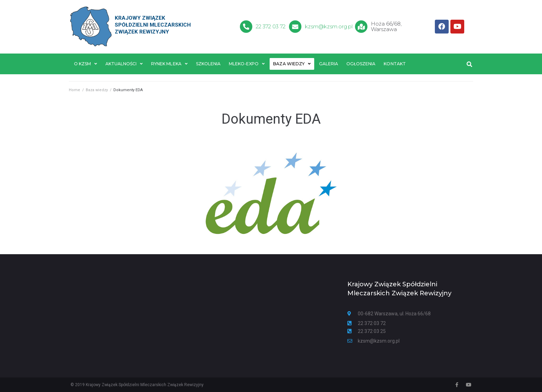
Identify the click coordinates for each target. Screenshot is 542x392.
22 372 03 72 (271, 26)
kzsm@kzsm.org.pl (329, 26)
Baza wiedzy (97, 90)
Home (74, 90)
